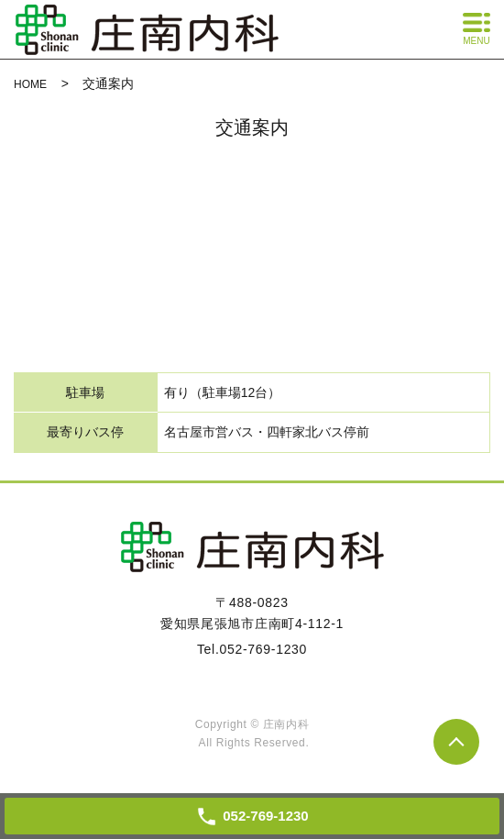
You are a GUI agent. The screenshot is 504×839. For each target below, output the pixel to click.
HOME (30, 84)
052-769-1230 (264, 649)
